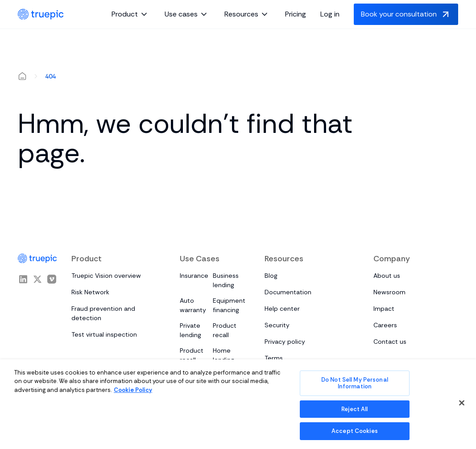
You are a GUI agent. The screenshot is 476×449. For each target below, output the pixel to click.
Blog (271, 276)
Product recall (225, 330)
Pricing (296, 14)
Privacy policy (285, 342)
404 (50, 76)
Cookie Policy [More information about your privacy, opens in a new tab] (133, 390)
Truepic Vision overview (106, 276)
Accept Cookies (355, 431)
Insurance (194, 276)
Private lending (190, 330)
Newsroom (389, 292)
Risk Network (90, 292)
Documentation (288, 292)
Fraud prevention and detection (103, 313)
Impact (384, 309)
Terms (274, 358)
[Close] (462, 403)
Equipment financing (229, 305)
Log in (330, 14)
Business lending (226, 280)
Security (277, 325)
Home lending (224, 355)
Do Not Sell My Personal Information (355, 383)
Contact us (390, 342)
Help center (282, 309)
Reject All (354, 409)
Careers (385, 325)
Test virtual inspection (104, 334)
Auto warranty (193, 305)
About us (387, 276)
